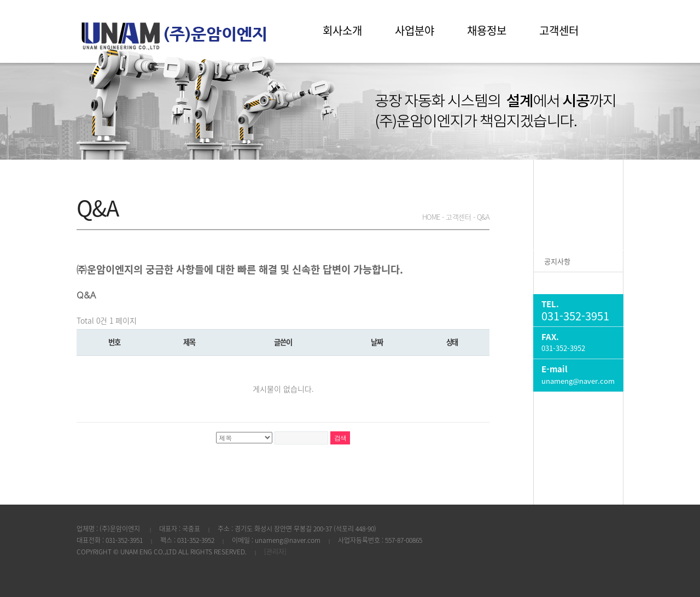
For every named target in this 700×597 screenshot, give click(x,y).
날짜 (377, 342)
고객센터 (559, 30)
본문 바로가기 (0, 0)
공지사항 (557, 261)
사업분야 (415, 30)
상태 (452, 342)
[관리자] (275, 552)
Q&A (552, 283)
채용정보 (487, 30)
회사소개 (342, 30)
